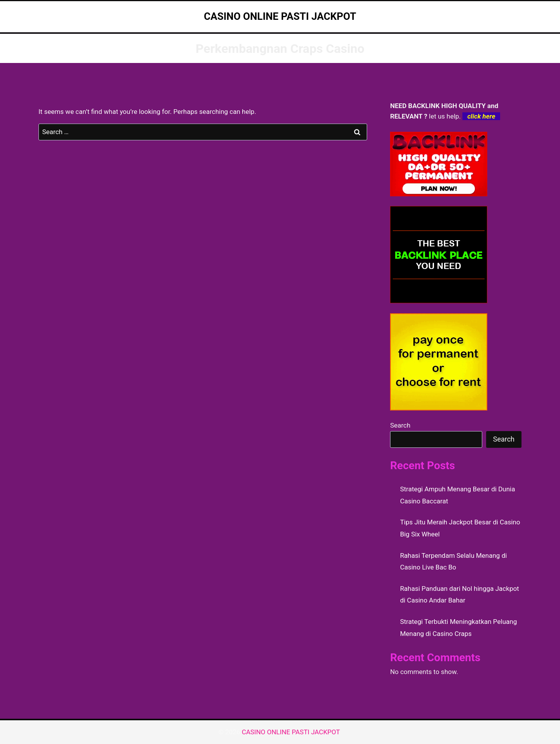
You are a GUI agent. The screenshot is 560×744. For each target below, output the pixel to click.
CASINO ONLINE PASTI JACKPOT (292, 732)
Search (400, 425)
